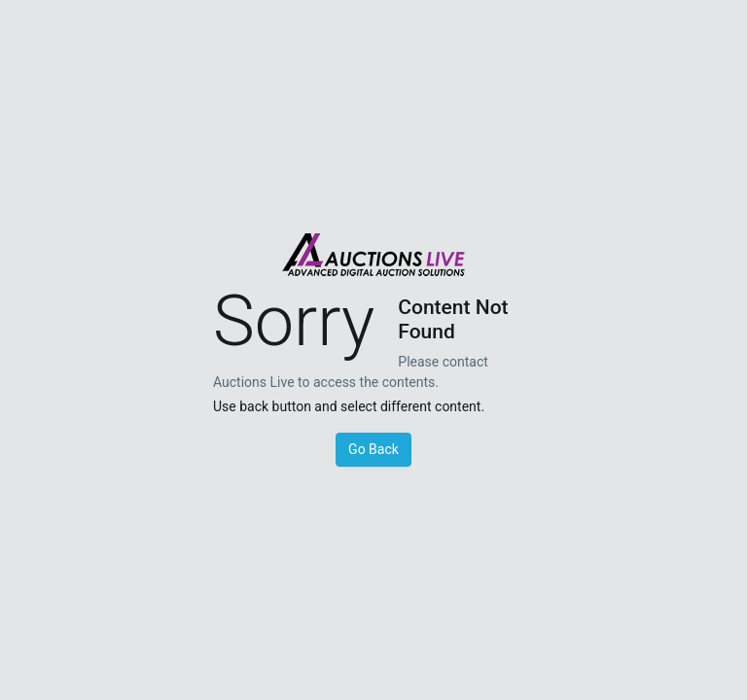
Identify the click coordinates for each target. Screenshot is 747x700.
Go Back (373, 449)
